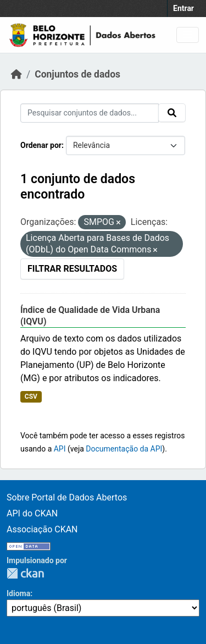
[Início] (16, 74)
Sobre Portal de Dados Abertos (67, 497)
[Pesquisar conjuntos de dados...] (90, 113)
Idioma (18, 593)
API (60, 449)
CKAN (25, 573)
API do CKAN (32, 513)
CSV (31, 397)
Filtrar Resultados (72, 269)
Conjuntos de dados (77, 74)
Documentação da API (124, 449)
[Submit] (172, 113)
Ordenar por (41, 145)
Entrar (183, 8)
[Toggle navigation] (188, 35)
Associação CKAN (42, 529)
